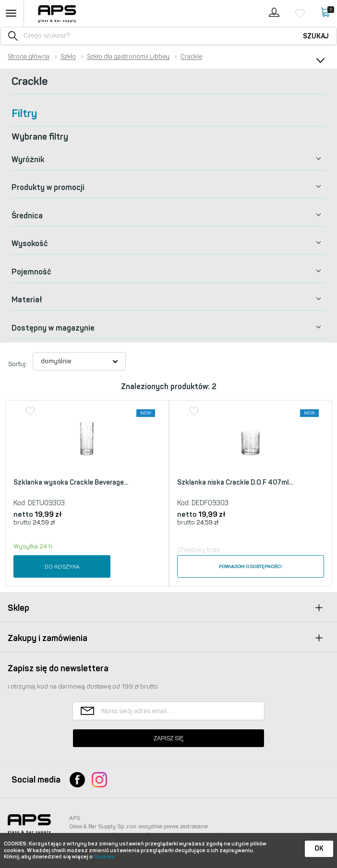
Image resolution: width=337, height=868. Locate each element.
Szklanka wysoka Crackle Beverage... (71, 482)
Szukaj (316, 36)
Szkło (68, 57)
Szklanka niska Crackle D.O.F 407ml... (235, 482)
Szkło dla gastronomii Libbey (128, 57)
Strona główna (29, 57)
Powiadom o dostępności (250, 567)
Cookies (104, 857)
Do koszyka (62, 567)
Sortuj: (18, 364)
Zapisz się (168, 738)
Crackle (191, 57)
